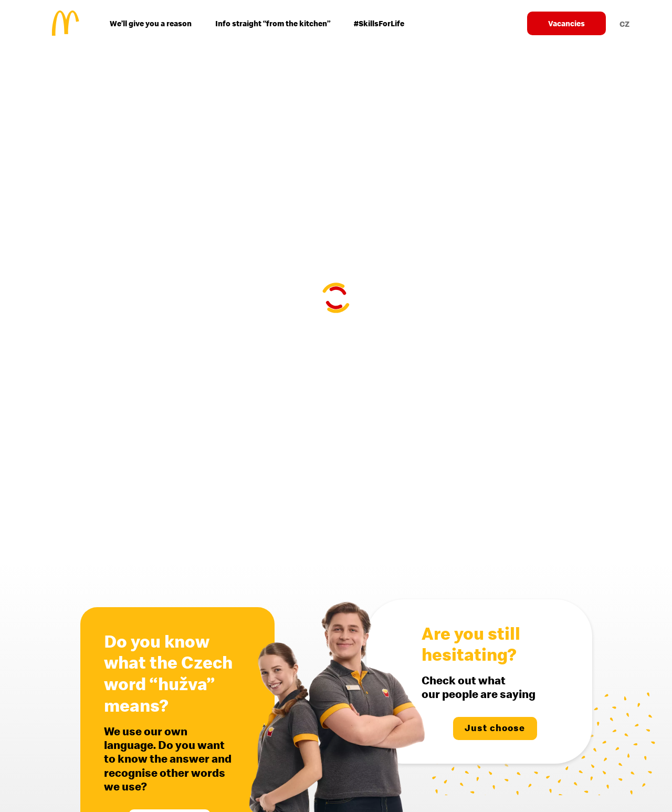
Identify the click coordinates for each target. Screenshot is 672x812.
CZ (624, 24)
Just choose (495, 728)
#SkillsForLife (379, 23)
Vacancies (566, 23)
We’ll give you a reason (151, 23)
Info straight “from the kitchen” (273, 23)
